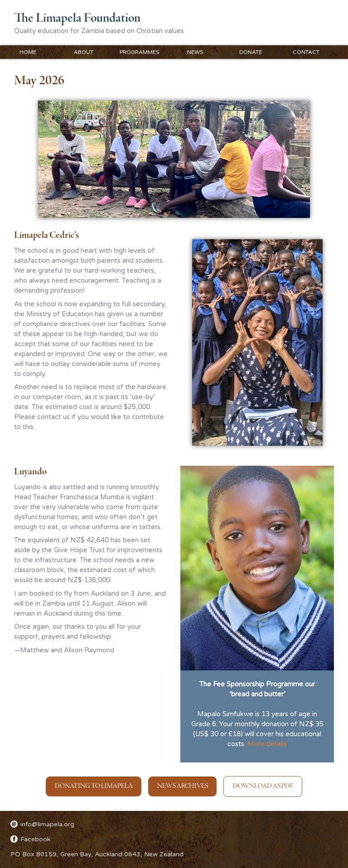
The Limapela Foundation (77, 18)
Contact (306, 52)
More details (267, 744)
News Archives (183, 786)
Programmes (139, 52)
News (195, 52)
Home (28, 52)
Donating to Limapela (94, 786)
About (84, 52)
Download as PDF (263, 786)
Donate (251, 52)
